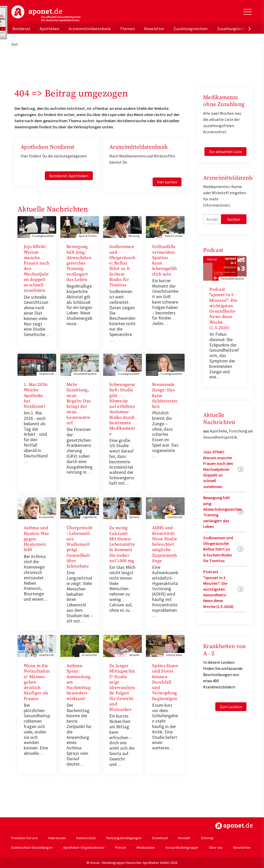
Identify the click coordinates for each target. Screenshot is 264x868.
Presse (121, 847)
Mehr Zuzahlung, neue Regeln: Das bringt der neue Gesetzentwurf (79, 404)
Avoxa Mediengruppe (182, 847)
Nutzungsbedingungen (124, 838)
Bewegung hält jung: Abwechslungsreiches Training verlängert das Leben (79, 263)
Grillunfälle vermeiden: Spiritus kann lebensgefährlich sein (164, 260)
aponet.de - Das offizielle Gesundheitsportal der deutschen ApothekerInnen (46, 14)
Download (160, 838)
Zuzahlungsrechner (191, 29)
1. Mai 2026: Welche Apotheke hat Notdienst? (36, 396)
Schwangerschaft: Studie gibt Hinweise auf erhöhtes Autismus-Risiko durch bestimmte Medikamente (122, 409)
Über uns (216, 847)
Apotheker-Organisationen (84, 847)
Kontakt (184, 838)
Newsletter (154, 29)
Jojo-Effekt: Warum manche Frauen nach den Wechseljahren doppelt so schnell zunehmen (218, 469)
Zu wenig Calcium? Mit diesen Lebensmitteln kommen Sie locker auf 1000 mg (122, 544)
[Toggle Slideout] (247, 12)
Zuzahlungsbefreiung (236, 29)
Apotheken (49, 29)
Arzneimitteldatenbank (90, 29)
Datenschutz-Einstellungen (32, 847)
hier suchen (167, 182)
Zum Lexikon (231, 707)
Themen (127, 29)
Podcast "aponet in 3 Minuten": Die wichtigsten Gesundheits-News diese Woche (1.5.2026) (223, 309)
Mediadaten (146, 847)
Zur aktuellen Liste (225, 152)
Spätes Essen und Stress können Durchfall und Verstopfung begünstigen (165, 682)
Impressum (57, 838)
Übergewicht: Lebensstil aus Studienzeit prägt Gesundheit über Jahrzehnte (80, 547)
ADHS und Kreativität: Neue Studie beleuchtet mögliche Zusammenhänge (165, 544)
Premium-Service (25, 838)
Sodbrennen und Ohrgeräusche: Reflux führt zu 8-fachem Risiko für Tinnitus (122, 266)
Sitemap (207, 838)
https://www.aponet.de (234, 826)
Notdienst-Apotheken (69, 176)
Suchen (234, 219)
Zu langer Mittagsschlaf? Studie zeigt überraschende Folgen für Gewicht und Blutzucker (122, 688)
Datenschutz (86, 838)
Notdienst (21, 29)
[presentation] (250, 29)
